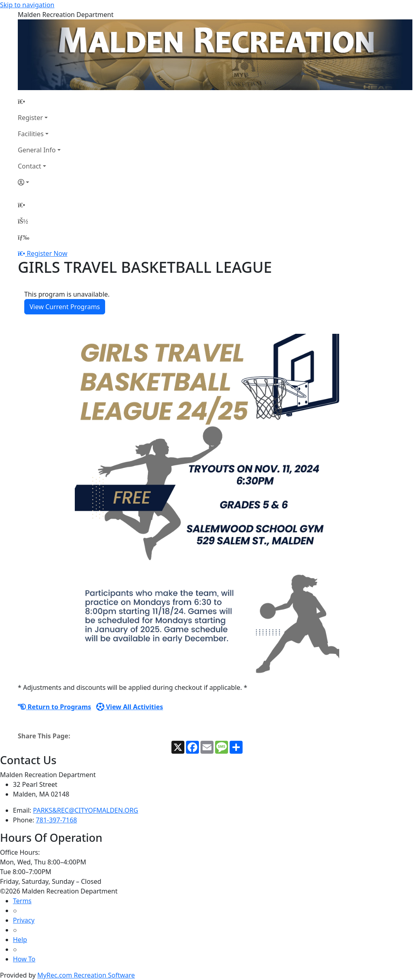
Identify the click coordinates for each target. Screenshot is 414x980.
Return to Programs (54, 707)
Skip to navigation (27, 5)
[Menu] (23, 237)
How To (24, 959)
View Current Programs (65, 307)
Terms (22, 901)
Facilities (31, 134)
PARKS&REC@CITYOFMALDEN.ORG (86, 810)
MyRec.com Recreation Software (86, 975)
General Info (37, 150)
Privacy (24, 920)
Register (30, 118)
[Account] (39, 182)
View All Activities (130, 707)
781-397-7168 (57, 820)
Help (20, 940)
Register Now (47, 253)
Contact (30, 166)
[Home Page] (39, 101)
